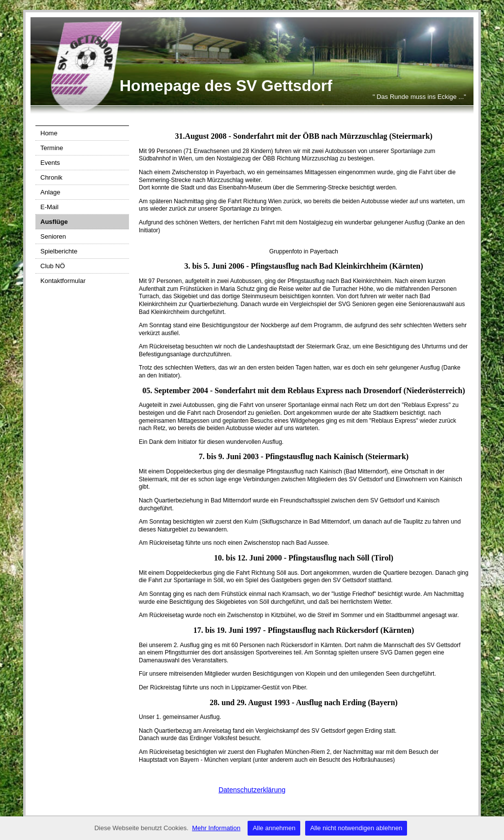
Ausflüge (54, 222)
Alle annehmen (274, 828)
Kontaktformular (63, 281)
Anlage (50, 192)
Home (49, 133)
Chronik (51, 177)
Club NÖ (53, 266)
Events (50, 163)
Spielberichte (59, 251)
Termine (52, 148)
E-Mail (49, 207)
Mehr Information (216, 828)
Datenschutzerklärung (252, 790)
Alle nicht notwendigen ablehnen (356, 828)
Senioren (53, 236)
